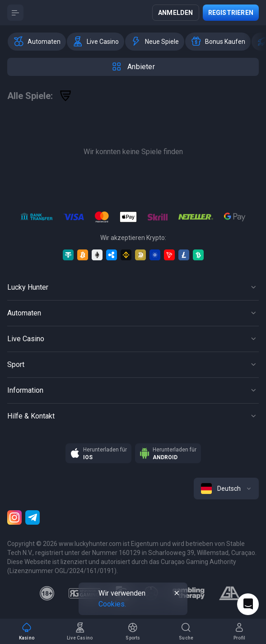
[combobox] (226, 489)
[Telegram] (33, 517)
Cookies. (112, 604)
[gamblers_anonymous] (230, 593)
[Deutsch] (226, 489)
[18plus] (47, 593)
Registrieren (231, 13)
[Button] (15, 13)
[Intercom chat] (248, 604)
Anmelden (176, 13)
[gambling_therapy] (189, 593)
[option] (37, 42)
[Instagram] (14, 517)
